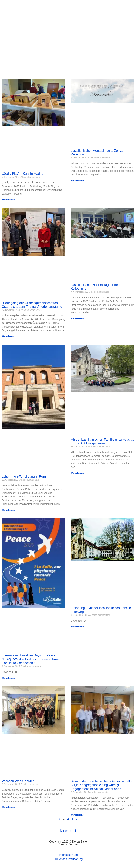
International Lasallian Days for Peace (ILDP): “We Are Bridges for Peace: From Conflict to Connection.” (31, 659)
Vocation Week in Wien (18, 781)
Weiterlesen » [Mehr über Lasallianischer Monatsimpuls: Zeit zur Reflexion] (77, 181)
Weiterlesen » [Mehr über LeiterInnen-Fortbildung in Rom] (9, 510)
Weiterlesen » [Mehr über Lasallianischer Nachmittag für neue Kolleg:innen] (77, 318)
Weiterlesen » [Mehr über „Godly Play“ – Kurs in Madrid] (9, 200)
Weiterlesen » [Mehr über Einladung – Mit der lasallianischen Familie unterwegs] (77, 627)
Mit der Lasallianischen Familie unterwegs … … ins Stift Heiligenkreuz (102, 442)
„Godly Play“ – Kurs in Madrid (23, 174)
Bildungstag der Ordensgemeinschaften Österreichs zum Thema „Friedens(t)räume (32, 305)
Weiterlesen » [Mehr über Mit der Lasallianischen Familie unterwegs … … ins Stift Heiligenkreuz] (77, 473)
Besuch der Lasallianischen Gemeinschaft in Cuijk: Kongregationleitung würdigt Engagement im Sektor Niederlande (102, 785)
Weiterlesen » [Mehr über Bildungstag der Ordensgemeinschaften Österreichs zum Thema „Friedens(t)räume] (9, 337)
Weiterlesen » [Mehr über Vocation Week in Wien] (9, 807)
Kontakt (68, 831)
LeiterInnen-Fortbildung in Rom (24, 477)
